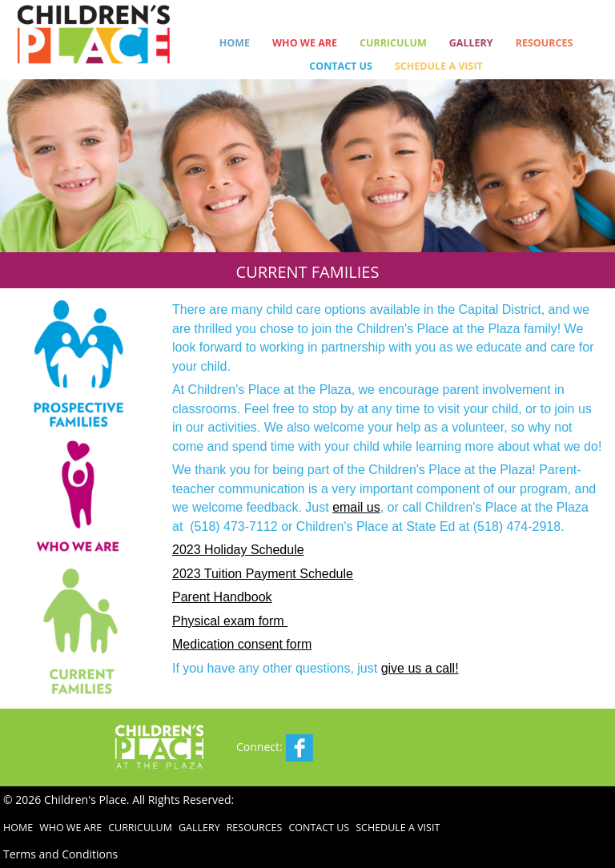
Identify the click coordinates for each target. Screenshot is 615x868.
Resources (545, 43)
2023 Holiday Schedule (238, 550)
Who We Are (305, 43)
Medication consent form (242, 644)
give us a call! (420, 668)
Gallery (471, 43)
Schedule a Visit (439, 66)
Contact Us (341, 66)
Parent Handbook (222, 597)
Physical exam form (230, 621)
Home (235, 43)
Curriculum (393, 43)
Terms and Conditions (60, 854)
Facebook (299, 748)
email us (356, 507)
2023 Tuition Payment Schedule (263, 574)
